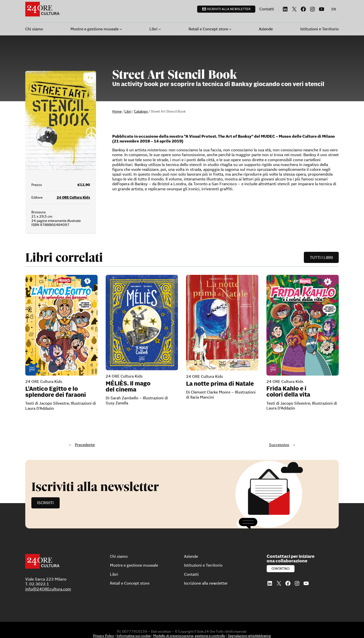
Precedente (85, 445)
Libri (128, 111)
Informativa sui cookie (134, 636)
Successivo (279, 445)
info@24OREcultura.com (48, 589)
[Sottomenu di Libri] (160, 29)
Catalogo (141, 111)
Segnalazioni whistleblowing (249, 636)
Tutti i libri (321, 257)
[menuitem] (334, 9)
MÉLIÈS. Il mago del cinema (128, 386)
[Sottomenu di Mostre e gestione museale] (121, 29)
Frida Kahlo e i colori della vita (288, 392)
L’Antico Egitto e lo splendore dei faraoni (56, 392)
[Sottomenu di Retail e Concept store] (230, 29)
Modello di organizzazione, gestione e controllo (189, 636)
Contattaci (281, 569)
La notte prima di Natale (220, 384)
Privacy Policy (104, 636)
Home (117, 111)
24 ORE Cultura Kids (73, 197)
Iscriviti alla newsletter (229, 9)
